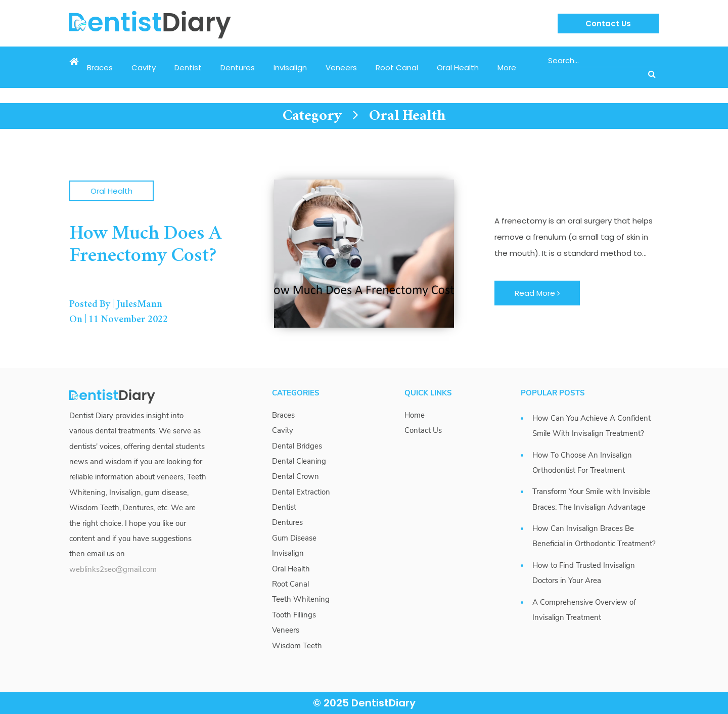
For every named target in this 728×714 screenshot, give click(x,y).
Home (415, 415)
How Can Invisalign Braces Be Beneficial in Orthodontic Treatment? (594, 536)
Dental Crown (295, 476)
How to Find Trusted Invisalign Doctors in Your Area (584, 573)
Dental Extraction (301, 492)
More (507, 68)
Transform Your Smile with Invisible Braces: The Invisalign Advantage (591, 499)
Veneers (341, 68)
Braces (100, 68)
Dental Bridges (297, 446)
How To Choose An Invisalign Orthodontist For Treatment (582, 463)
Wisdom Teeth (297, 646)
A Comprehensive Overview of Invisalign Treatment (584, 610)
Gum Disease (294, 538)
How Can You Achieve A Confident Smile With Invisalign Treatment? (591, 426)
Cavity (144, 68)
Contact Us (608, 24)
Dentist (188, 68)
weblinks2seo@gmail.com (113, 569)
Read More (537, 293)
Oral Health (458, 68)
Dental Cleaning (299, 461)
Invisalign (290, 68)
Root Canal (397, 68)
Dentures (238, 68)
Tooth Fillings (294, 615)
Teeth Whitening (301, 599)
